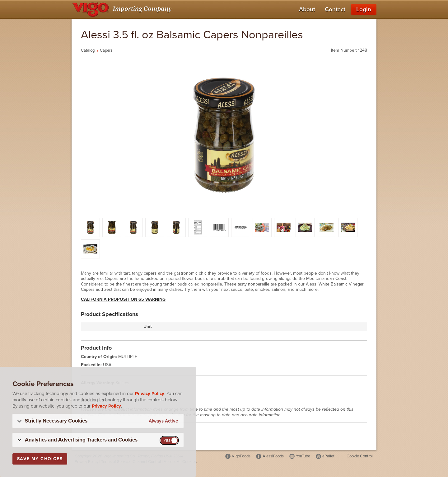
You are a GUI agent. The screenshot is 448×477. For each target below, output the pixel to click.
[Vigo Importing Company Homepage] (123, 9)
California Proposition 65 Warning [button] (123, 299)
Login (364, 9)
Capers (106, 50)
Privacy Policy (150, 394)
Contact (335, 9)
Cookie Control (360, 456)
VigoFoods (241, 456)
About (307, 9)
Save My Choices (40, 459)
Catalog (88, 50)
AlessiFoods (273, 456)
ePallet (328, 456)
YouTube (303, 456)
